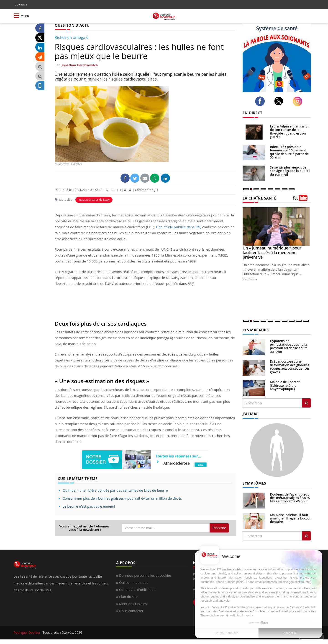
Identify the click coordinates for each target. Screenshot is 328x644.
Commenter (146, 190)
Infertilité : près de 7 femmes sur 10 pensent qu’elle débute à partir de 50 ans (289, 152)
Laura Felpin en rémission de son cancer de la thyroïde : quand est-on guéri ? (290, 131)
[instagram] (299, 101)
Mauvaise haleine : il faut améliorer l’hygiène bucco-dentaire (290, 518)
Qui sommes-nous (134, 582)
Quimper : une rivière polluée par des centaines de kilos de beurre (115, 490)
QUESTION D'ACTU (72, 25)
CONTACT (21, 4)
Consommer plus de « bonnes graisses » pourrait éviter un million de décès (122, 498)
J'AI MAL (250, 414)
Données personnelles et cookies (145, 575)
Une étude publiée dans (179, 227)
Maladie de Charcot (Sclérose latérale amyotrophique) (285, 385)
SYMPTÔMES (254, 483)
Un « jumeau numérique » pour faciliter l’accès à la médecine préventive (272, 252)
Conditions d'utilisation (137, 589)
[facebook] (261, 101)
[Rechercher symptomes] (306, 536)
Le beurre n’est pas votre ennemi (89, 506)
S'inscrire (219, 528)
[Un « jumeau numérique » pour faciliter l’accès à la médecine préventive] (277, 227)
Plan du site (128, 597)
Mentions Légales (133, 604)
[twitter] (280, 101)
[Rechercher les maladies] (306, 403)
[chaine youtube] (302, 199)
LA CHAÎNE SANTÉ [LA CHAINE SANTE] (259, 198)
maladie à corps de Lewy (94, 200)
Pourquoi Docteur (28, 632)
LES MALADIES (256, 330)
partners (228, 569)
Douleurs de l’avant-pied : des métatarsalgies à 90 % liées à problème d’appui (290, 498)
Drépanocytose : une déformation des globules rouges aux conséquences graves (290, 367)
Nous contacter (131, 611)
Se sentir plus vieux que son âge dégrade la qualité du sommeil (290, 171)
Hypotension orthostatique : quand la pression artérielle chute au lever (289, 346)
